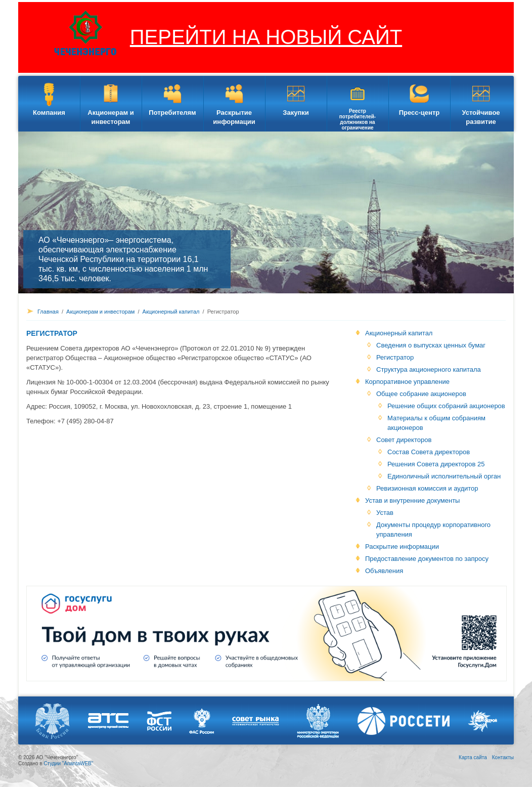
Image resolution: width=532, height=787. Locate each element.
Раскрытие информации (234, 117)
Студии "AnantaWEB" (68, 763)
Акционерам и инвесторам (110, 117)
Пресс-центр (419, 113)
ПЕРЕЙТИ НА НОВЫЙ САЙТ (266, 37)
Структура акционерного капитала (429, 369)
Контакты (503, 757)
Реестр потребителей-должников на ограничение (358, 119)
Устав (385, 513)
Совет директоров (404, 440)
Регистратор (395, 357)
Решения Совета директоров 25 (436, 464)
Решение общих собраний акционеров (446, 406)
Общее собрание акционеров (421, 394)
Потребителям (172, 113)
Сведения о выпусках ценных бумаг (431, 345)
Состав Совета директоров (429, 452)
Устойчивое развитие (481, 117)
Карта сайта (473, 757)
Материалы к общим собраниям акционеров (436, 423)
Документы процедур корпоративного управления (433, 530)
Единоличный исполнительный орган (444, 476)
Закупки (296, 113)
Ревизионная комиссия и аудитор (427, 488)
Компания (49, 113)
